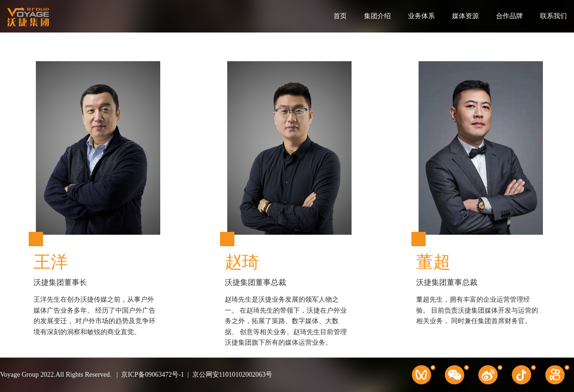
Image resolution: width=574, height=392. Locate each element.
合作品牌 (509, 16)
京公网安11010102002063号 (232, 375)
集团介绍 (377, 16)
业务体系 (421, 16)
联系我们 (553, 16)
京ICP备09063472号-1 (152, 375)
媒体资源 (465, 16)
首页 (340, 16)
